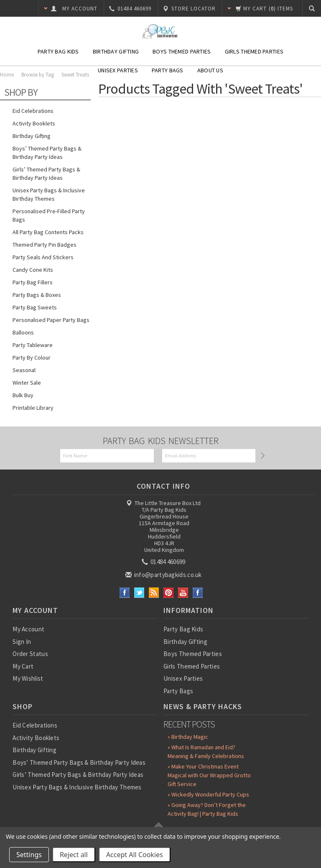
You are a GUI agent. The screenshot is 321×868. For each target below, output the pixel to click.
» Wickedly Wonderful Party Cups (208, 794)
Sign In (22, 642)
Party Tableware (33, 345)
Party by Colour (32, 357)
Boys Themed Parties (182, 51)
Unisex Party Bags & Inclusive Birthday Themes (49, 194)
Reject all (74, 855)
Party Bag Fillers (33, 282)
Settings (29, 855)
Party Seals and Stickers (43, 257)
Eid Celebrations (33, 111)
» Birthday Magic (188, 737)
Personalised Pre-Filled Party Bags (49, 215)
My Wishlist (28, 678)
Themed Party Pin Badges (45, 245)
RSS (154, 593)
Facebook (125, 593)
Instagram (198, 593)
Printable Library (33, 408)
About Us (210, 70)
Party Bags (168, 70)
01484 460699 (164, 562)
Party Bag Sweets (35, 307)
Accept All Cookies (135, 855)
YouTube (183, 593)
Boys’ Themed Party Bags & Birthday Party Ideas (47, 153)
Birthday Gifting (116, 51)
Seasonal (24, 370)
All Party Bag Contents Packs (48, 232)
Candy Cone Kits (33, 270)
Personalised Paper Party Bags (51, 320)
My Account (28, 629)
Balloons (23, 332)
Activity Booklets (34, 123)
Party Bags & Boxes (37, 295)
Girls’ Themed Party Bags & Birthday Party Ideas (46, 174)
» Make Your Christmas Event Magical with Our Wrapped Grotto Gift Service (209, 775)
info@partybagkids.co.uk (164, 575)
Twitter (139, 593)
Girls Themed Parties (254, 51)
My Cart (23, 666)
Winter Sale (27, 383)
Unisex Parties (118, 70)
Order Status (30, 654)
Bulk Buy (23, 395)
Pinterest (169, 593)
